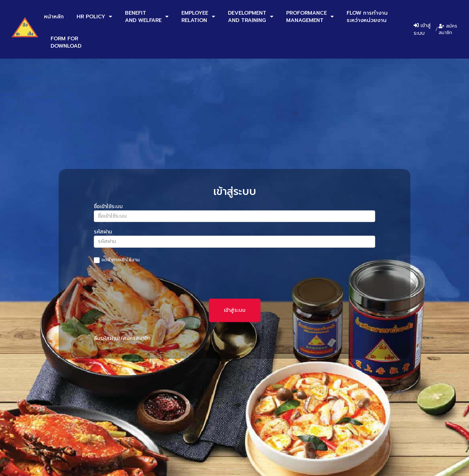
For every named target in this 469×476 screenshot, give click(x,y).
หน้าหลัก (54, 16)
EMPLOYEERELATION (198, 16)
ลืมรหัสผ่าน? (107, 338)
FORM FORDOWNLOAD (66, 42)
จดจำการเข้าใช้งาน (117, 260)
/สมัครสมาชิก (135, 338)
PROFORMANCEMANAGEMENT (310, 16)
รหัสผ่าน (103, 233)
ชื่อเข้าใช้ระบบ (108, 207)
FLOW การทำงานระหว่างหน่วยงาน (367, 16)
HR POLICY (94, 16)
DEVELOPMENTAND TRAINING (251, 16)
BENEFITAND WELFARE (147, 16)
